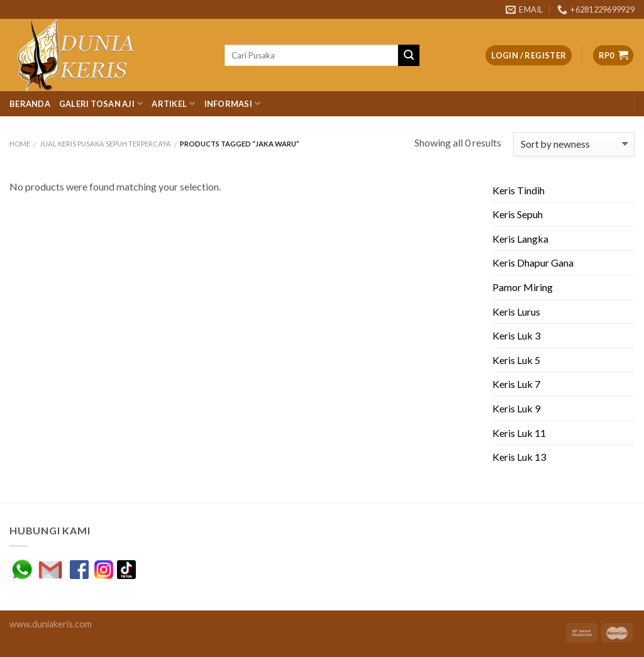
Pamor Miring (523, 287)
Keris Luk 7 (516, 384)
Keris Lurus (516, 312)
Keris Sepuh (518, 214)
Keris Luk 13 (519, 457)
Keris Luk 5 (516, 360)
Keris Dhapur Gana (533, 262)
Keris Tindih (519, 190)
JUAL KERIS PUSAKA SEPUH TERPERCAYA (105, 144)
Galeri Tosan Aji (101, 103)
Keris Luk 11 (519, 433)
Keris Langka (520, 239)
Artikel (173, 103)
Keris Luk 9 (516, 408)
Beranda (30, 104)
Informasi (233, 103)
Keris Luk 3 (516, 335)
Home (20, 144)
